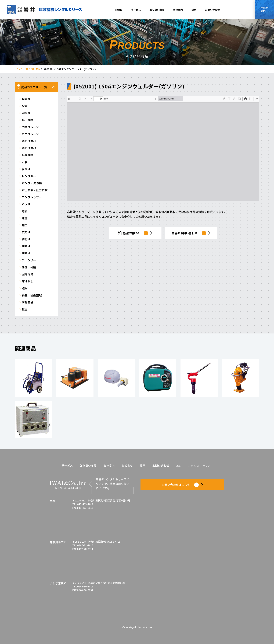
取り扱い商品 (157, 10)
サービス (136, 10)
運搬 (25, 218)
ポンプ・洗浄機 (32, 183)
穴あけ (26, 232)
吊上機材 (28, 120)
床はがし (28, 281)
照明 (25, 288)
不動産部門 (264, 10)
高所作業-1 (29, 141)
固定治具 (28, 274)
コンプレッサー (32, 197)
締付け (26, 239)
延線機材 (28, 155)
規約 (179, 466)
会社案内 (178, 10)
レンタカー (29, 176)
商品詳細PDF (135, 233)
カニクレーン (30, 134)
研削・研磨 (29, 267)
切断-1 (26, 246)
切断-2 (26, 253)
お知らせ (127, 466)
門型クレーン (30, 127)
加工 (25, 225)
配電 (25, 106)
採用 (194, 10)
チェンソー (29, 260)
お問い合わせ (212, 10)
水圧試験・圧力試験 (35, 190)
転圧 (25, 309)
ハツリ (26, 204)
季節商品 (28, 302)
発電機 (26, 99)
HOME (119, 10)
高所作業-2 (29, 148)
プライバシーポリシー (200, 466)
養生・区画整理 (32, 295)
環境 (25, 211)
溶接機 (26, 113)
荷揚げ (26, 169)
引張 (25, 162)
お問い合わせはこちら (182, 485)
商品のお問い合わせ (191, 233)
